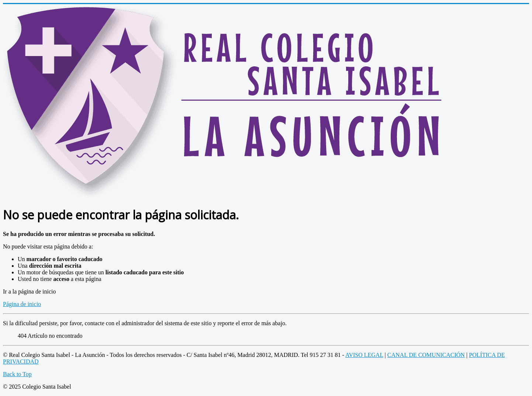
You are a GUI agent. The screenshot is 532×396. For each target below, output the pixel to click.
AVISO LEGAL (364, 355)
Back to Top (17, 374)
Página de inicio (22, 304)
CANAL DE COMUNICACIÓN (426, 355)
